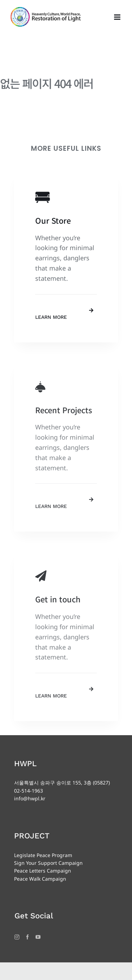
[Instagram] (17, 937)
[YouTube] (38, 937)
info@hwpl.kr (30, 798)
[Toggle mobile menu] (118, 17)
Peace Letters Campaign (43, 871)
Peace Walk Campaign (40, 879)
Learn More (51, 317)
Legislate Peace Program (43, 855)
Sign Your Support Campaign (48, 863)
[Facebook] (27, 937)
